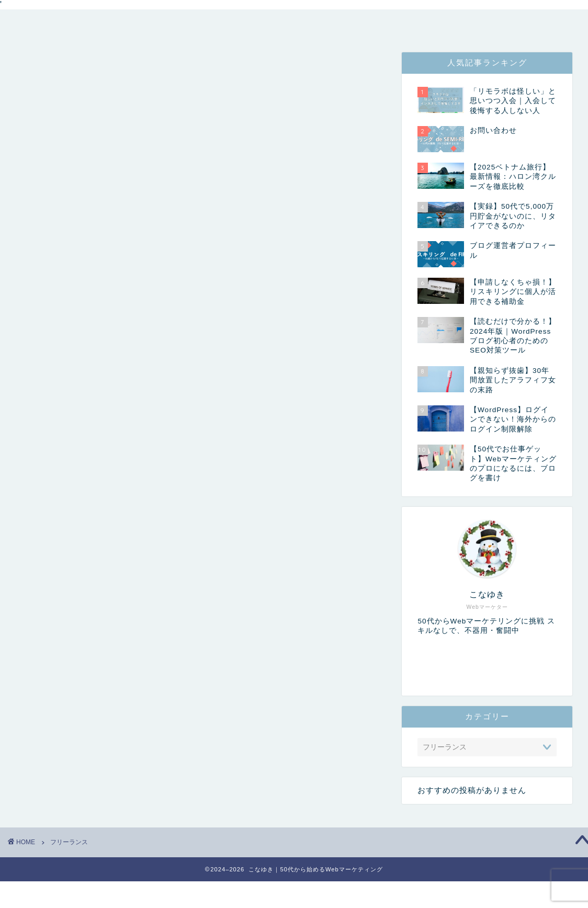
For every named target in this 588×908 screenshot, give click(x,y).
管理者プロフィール (171, 24)
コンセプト (277, 24)
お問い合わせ (367, 24)
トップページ (58, 24)
